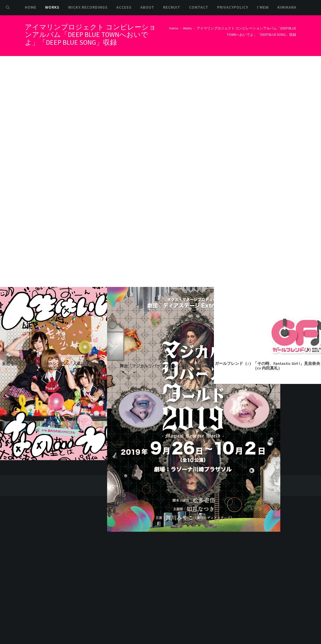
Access (124, 7)
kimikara (287, 7)
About (147, 7)
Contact (199, 7)
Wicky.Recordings (88, 7)
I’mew (263, 7)
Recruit (172, 7)
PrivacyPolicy (233, 7)
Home (31, 7)
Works (52, 7)
